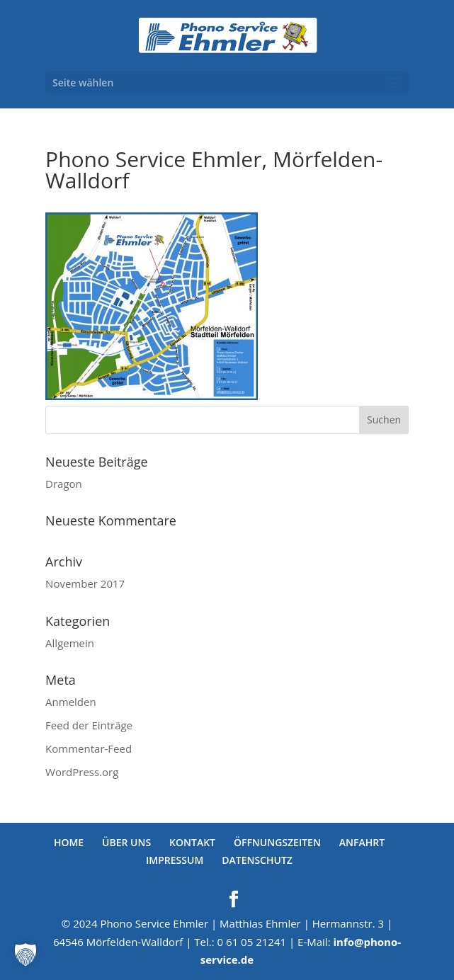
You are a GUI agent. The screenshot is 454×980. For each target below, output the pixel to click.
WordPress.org (82, 772)
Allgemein (70, 643)
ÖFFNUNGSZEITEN (277, 842)
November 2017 (85, 583)
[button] (25, 955)
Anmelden (71, 702)
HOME (69, 842)
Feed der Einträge (89, 725)
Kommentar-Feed (89, 748)
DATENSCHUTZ (257, 860)
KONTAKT (192, 842)
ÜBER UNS (126, 842)
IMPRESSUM (175, 860)
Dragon (64, 484)
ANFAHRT (362, 842)
